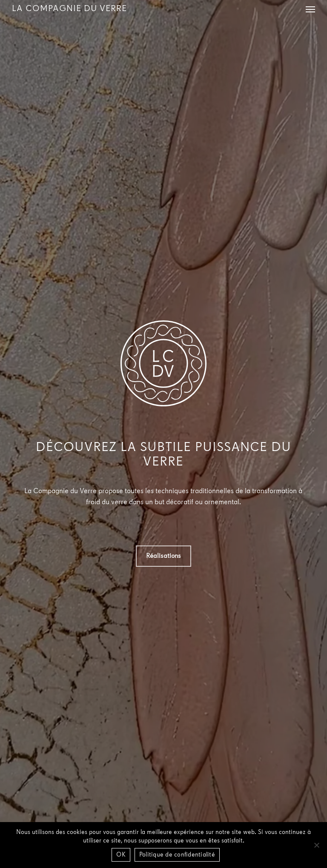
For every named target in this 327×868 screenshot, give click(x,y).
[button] (310, 9)
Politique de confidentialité (177, 855)
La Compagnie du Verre (69, 9)
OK (121, 855)
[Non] (316, 845)
